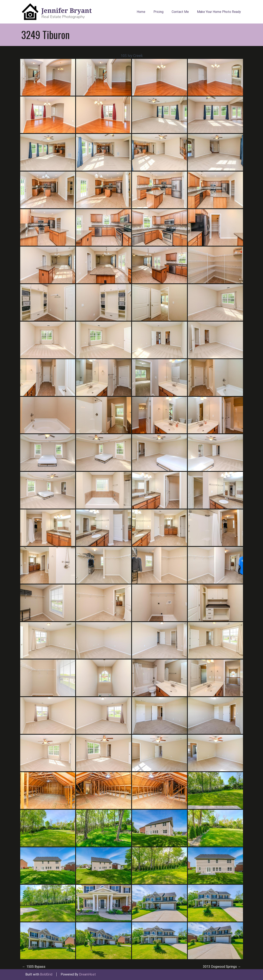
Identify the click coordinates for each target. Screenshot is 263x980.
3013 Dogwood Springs (222, 967)
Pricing (158, 12)
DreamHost (87, 974)
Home (141, 12)
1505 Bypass (34, 967)
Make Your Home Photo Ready (219, 12)
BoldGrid (46, 974)
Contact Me (180, 12)
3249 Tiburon (45, 35)
